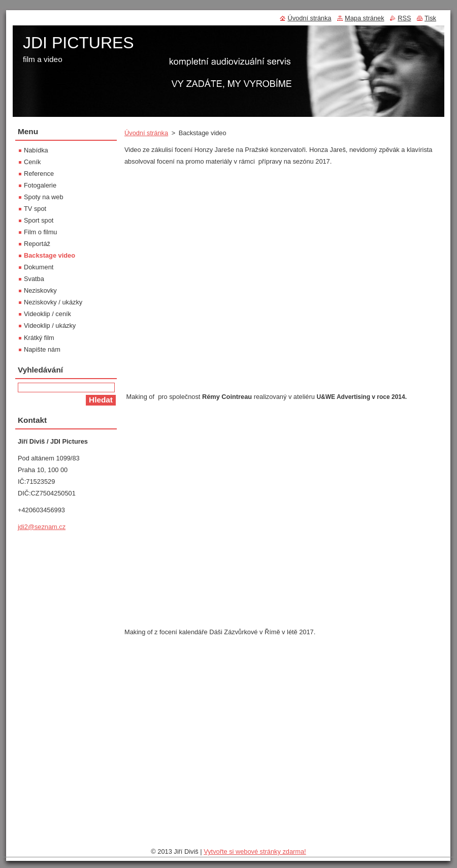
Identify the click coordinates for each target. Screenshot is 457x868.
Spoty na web (44, 197)
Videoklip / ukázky (50, 325)
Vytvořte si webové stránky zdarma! (255, 851)
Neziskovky (40, 290)
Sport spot (39, 220)
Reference (39, 174)
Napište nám (42, 349)
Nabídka (36, 150)
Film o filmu (40, 232)
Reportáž (37, 244)
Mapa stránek (365, 18)
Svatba (34, 279)
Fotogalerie (40, 185)
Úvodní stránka (146, 133)
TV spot (35, 209)
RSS (404, 18)
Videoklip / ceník (47, 314)
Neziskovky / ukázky (53, 302)
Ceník (32, 162)
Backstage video (50, 255)
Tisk (430, 18)
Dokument (39, 267)
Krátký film (39, 338)
